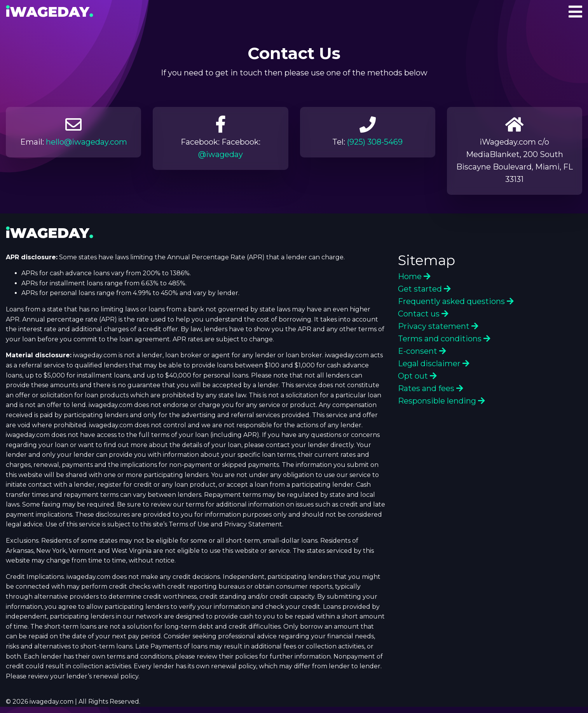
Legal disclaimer (434, 363)
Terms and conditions (444, 339)
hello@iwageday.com (86, 142)
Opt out (417, 376)
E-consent (422, 351)
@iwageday (221, 154)
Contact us (423, 314)
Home (414, 276)
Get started (424, 289)
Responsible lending (441, 401)
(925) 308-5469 (375, 142)
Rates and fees (431, 388)
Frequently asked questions (456, 301)
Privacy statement (438, 326)
